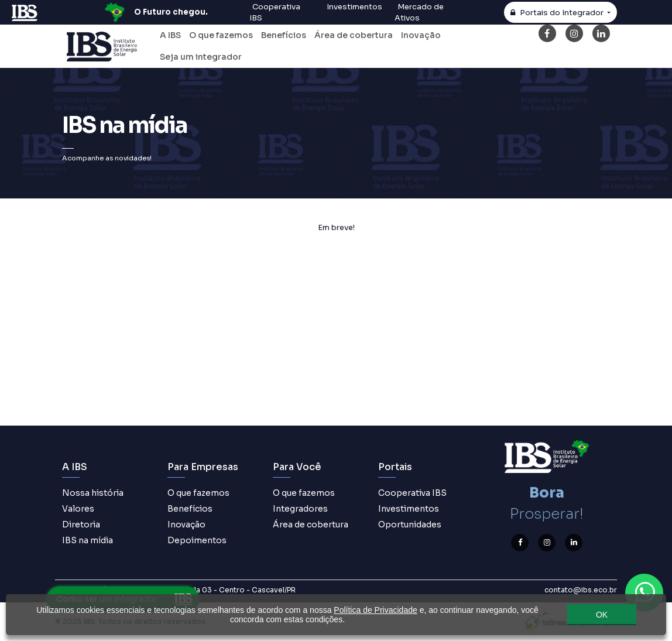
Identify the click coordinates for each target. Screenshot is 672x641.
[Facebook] (547, 33)
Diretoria (81, 525)
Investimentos (409, 509)
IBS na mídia (88, 540)
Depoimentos (197, 540)
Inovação (421, 35)
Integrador (558, 13)
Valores (78, 509)
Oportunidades (410, 525)
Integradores (300, 509)
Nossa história (93, 493)
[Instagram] (574, 33)
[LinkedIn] (601, 33)
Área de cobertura (354, 35)
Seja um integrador (201, 57)
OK (602, 615)
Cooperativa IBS (412, 493)
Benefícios (284, 35)
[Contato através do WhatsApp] (644, 593)
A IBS (170, 35)
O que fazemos (221, 35)
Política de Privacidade (375, 610)
